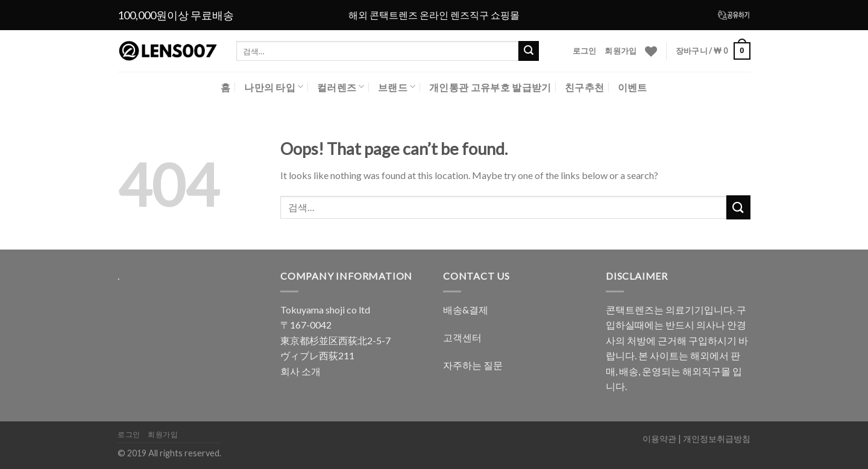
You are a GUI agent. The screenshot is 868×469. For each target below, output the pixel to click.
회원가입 (621, 51)
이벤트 (633, 87)
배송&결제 (466, 310)
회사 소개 (300, 371)
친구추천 (584, 87)
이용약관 (659, 439)
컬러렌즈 (341, 87)
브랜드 (397, 87)
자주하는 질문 (473, 365)
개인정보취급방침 (717, 439)
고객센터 (462, 337)
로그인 (585, 51)
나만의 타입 (274, 87)
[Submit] (738, 207)
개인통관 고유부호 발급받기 (490, 87)
